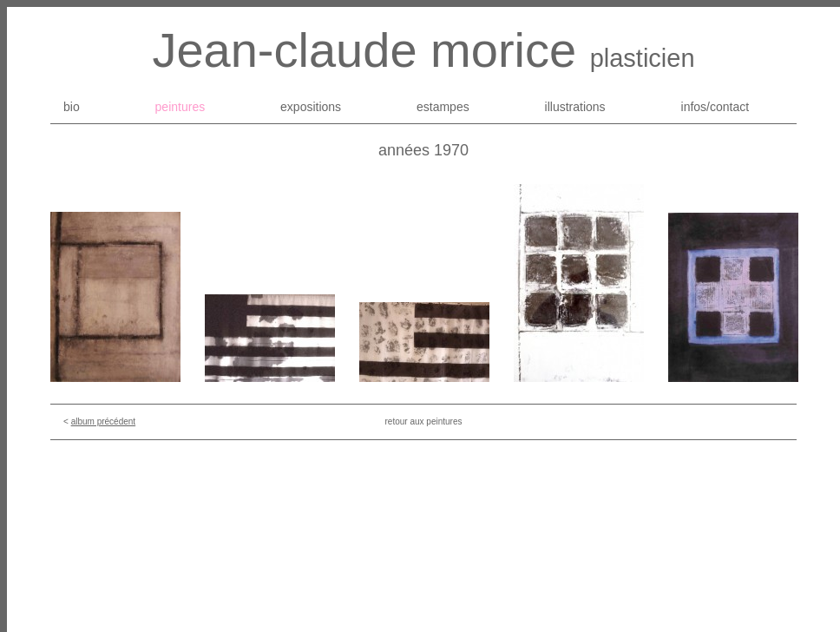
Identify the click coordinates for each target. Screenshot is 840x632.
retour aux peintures (424, 421)
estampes (443, 107)
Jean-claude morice (364, 50)
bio (72, 107)
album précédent (104, 421)
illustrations (575, 107)
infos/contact (715, 107)
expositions (311, 107)
